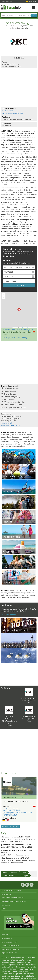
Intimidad (5, 935)
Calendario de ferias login (10, 946)
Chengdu (25, 876)
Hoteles (4, 909)
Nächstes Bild (35, 786)
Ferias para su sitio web (9, 942)
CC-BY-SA (35, 327)
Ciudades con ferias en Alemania (13, 898)
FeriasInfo (11, 7)
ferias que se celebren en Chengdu (16, 338)
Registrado (10, 1)
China (24, 872)
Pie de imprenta (7, 938)
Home (4, 872)
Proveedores (6, 905)
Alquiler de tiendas (10, 816)
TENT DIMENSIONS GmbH (15, 801)
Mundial (14, 872)
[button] (19, 310)
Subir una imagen (9, 614)
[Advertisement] (19, 362)
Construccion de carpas (11, 809)
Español (33, 1)
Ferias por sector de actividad (11, 891)
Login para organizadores (10, 949)
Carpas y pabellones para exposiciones (17, 812)
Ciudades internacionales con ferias (14, 901)
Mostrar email (7, 111)
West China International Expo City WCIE (18, 330)
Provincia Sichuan (10, 876)
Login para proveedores (9, 953)
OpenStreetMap (25, 327)
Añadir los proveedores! (10, 826)
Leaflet (15, 327)
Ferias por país (6, 894)
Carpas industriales (10, 814)
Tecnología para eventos (12, 811)
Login (3, 1)
